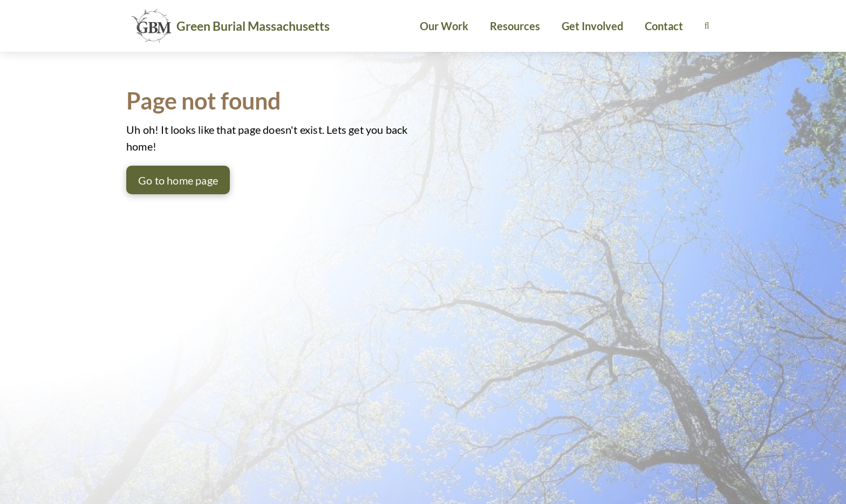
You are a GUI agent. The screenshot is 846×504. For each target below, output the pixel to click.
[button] (707, 26)
